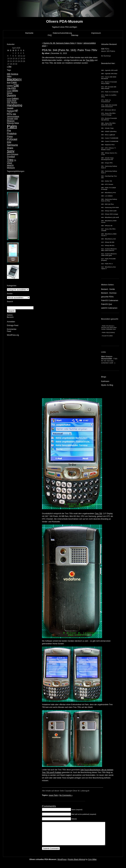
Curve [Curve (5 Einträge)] (9, 91)
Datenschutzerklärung (62, 33)
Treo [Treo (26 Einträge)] (10, 160)
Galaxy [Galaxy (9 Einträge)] (15, 98)
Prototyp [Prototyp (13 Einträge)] (12, 133)
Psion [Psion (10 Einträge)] (10, 136)
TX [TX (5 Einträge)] (15, 160)
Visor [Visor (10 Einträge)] (10, 163)
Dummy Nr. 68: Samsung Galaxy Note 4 (59, 43)
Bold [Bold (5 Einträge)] (9, 82)
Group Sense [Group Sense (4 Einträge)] (12, 101)
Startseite (29, 33)
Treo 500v (90, 60)
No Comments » (66, 795)
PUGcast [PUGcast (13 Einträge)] (12, 139)
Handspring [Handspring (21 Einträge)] (15, 105)
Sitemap (75, 35)
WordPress (62, 864)
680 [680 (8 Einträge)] (9, 74)
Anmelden (11, 322)
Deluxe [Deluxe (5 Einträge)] (10, 93)
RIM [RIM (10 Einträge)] (9, 142)
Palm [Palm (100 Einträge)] (12, 126)
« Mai (9, 67)
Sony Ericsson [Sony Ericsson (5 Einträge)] (13, 154)
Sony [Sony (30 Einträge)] (11, 151)
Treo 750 (98, 514)
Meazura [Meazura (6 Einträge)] (11, 121)
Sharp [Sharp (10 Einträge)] (10, 148)
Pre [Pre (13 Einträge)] (9, 130)
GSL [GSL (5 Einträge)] (9, 102)
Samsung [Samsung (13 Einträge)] (12, 145)
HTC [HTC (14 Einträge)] (10, 114)
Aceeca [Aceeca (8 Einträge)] (15, 74)
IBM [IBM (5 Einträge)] (14, 114)
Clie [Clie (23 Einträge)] (16, 85)
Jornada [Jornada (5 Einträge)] (10, 119)
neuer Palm (53, 795)
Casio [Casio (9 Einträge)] (14, 82)
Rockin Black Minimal (77, 864)
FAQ (50, 35)
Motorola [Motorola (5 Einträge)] (10, 123)
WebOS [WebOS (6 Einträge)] (10, 165)
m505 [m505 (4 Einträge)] (16, 119)
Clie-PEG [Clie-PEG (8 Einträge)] (11, 88)
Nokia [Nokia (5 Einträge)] (17, 123)
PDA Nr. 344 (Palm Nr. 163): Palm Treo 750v (70, 50)
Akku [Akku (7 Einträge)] (9, 76)
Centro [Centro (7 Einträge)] (10, 86)
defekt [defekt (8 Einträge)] (15, 91)
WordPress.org (13, 335)
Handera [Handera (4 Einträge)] (14, 102)
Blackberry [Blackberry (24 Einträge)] (14, 79)
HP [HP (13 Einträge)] (16, 111)
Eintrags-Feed (13, 325)
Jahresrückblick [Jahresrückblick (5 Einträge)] (13, 116)
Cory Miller (92, 864)
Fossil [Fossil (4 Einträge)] (9, 99)
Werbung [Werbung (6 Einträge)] (11, 168)
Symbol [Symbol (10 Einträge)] (11, 156)
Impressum (96, 33)
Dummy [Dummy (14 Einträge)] (11, 95)
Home (79, 43)
